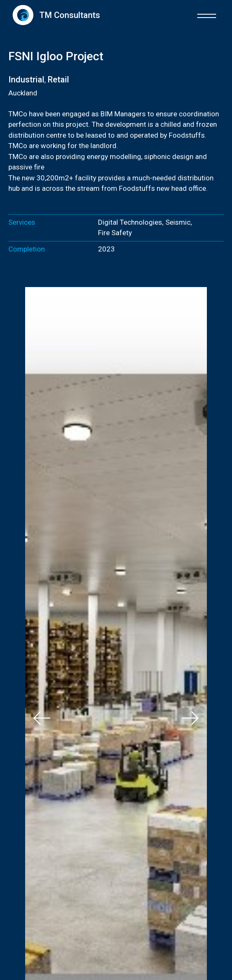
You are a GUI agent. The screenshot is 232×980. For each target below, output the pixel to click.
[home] (54, 15)
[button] (207, 15)
